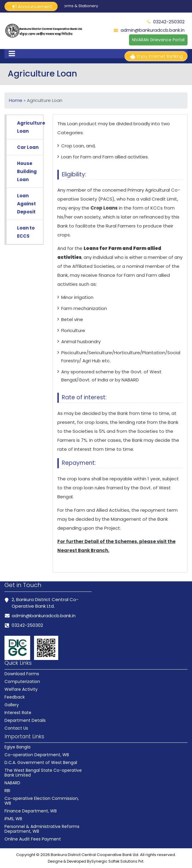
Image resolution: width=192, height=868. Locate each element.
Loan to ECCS (26, 232)
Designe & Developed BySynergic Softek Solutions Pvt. (96, 861)
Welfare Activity (21, 689)
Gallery (12, 705)
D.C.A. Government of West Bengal (41, 762)
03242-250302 (169, 22)
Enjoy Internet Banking (156, 56)
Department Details (25, 720)
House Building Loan (27, 171)
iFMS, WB (13, 819)
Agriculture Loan (30, 127)
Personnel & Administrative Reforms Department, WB (42, 829)
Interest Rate (18, 713)
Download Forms (22, 674)
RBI (7, 791)
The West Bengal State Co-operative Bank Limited (43, 773)
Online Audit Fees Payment (33, 839)
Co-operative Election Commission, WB (42, 801)
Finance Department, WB (31, 811)
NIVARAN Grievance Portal (158, 40)
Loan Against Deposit (26, 204)
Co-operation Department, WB (37, 755)
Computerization (22, 681)
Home (16, 100)
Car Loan (28, 147)
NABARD (12, 783)
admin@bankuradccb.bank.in (153, 30)
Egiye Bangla (17, 747)
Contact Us (16, 728)
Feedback (15, 697)
